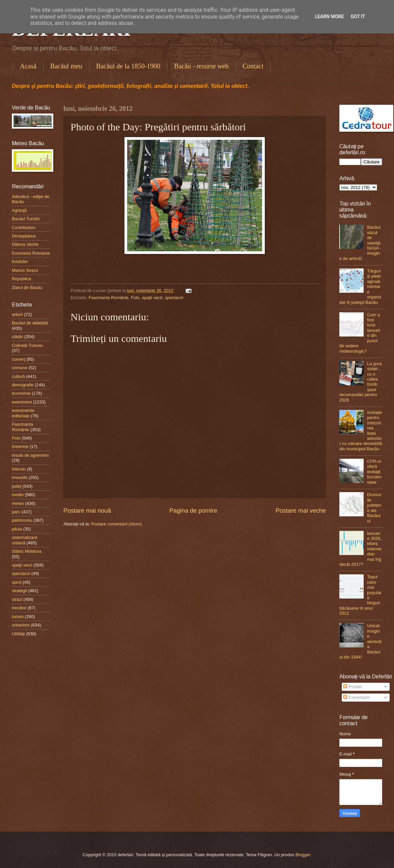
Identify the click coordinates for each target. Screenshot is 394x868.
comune (20, 368)
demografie (23, 385)
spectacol (174, 298)
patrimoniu (22, 520)
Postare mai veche (301, 511)
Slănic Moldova (26, 551)
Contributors (24, 228)
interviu (19, 469)
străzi (17, 599)
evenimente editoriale (23, 413)
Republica (21, 279)
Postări (353, 687)
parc (16, 512)
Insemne (20, 446)
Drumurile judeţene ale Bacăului (374, 508)
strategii (19, 591)
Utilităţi (18, 634)
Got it (358, 17)
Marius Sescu (25, 270)
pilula (17, 529)
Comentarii (356, 697)
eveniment (22, 402)
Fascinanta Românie (109, 298)
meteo (18, 503)
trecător (19, 608)
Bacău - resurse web (201, 66)
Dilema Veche (25, 244)
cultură (18, 376)
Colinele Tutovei (27, 345)
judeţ (17, 486)
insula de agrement (30, 455)
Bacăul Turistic (26, 219)
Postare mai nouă (87, 511)
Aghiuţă (19, 210)
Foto (135, 298)
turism (18, 617)
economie (21, 393)
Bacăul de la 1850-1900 (128, 66)
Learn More (329, 17)
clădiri (18, 337)
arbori (17, 314)
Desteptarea (24, 236)
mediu (18, 495)
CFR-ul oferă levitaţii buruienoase (374, 472)
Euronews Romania (31, 253)
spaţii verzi (152, 298)
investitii (20, 477)
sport (17, 582)
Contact (253, 66)
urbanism (21, 625)
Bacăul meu (66, 66)
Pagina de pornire (193, 511)
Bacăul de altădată (30, 323)
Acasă (28, 66)
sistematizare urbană (25, 540)
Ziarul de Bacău (27, 287)
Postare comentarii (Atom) (116, 524)
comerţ (18, 359)
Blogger (303, 855)
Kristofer (20, 262)
